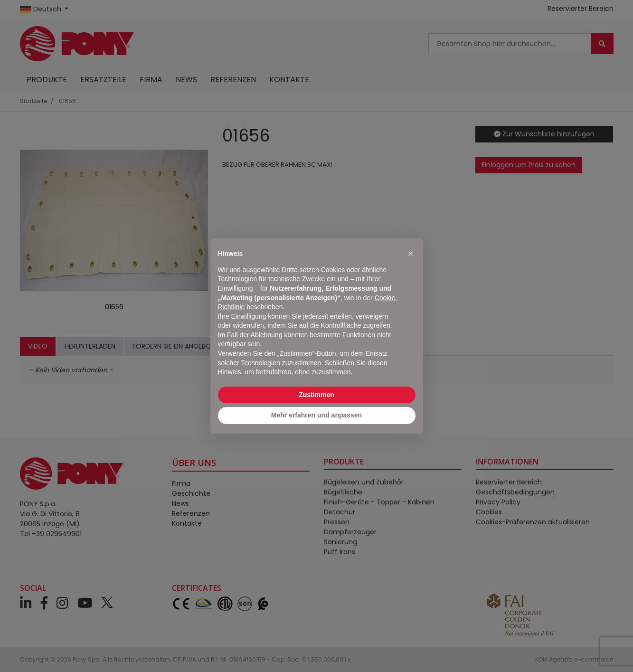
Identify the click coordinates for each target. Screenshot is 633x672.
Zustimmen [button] (316, 395)
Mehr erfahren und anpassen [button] (316, 415)
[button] (411, 254)
